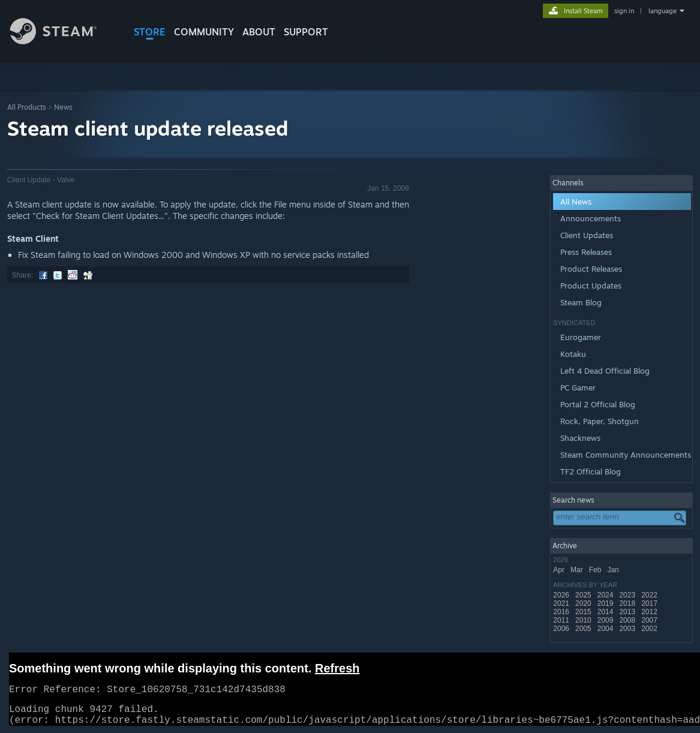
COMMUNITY (204, 32)
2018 (628, 603)
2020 (584, 603)
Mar (578, 570)
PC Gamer (578, 387)
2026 (562, 595)
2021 (562, 603)
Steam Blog (581, 302)
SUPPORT (306, 32)
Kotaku (573, 354)
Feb (596, 570)
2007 (650, 620)
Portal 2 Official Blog (598, 404)
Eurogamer (581, 337)
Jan (614, 570)
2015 (584, 612)
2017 (650, 603)
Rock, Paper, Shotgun (600, 421)
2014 (606, 612)
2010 (584, 620)
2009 (606, 620)
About (259, 32)
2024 (606, 595)
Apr (560, 570)
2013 (628, 612)
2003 (628, 629)
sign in (624, 11)
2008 (628, 620)
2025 (584, 595)
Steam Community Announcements (626, 455)
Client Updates (587, 235)
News (63, 107)
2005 (584, 629)
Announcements (591, 218)
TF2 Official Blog (591, 471)
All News (576, 202)
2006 (562, 629)
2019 (606, 603)
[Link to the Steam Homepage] (62, 41)
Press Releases (586, 252)
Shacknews (580, 438)
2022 (650, 595)
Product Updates (591, 286)
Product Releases (591, 269)
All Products (27, 107)
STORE (150, 32)
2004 (606, 629)
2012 (650, 612)
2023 (628, 595)
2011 (562, 620)
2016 (562, 612)
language (663, 11)
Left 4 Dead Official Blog (605, 371)
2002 (650, 629)
